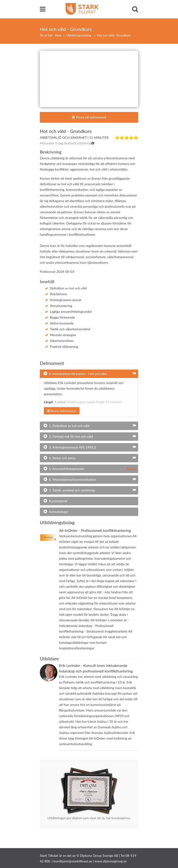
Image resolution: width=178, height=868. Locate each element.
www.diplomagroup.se (111, 861)
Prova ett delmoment (89, 117)
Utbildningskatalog (79, 35)
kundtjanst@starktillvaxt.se (73, 861)
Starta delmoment (62, 411)
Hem (58, 35)
